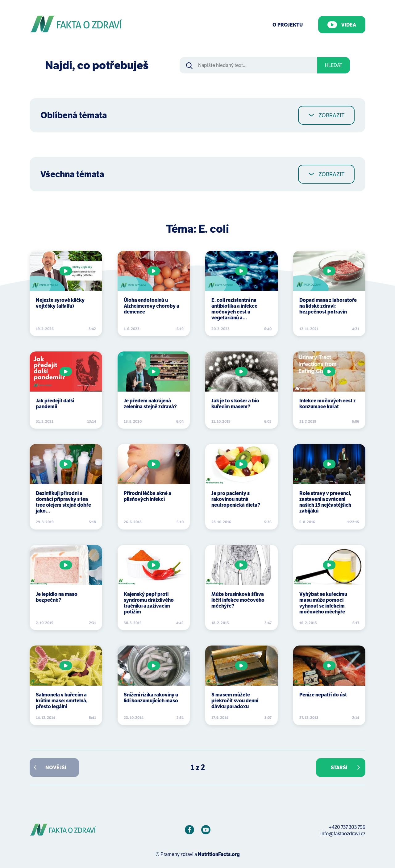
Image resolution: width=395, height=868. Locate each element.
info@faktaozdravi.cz (343, 834)
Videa (342, 25)
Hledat (334, 65)
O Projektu (288, 25)
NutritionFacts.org (219, 854)
